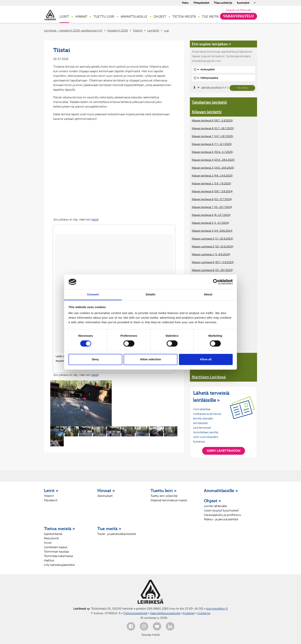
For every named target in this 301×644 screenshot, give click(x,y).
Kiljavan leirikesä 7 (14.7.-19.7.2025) (213, 136)
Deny (95, 359)
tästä (95, 219)
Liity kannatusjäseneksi (59, 565)
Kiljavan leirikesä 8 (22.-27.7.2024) (212, 199)
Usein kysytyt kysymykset (221, 510)
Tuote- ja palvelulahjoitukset (117, 534)
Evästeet (189, 613)
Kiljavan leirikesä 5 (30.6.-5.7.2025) (212, 152)
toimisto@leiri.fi (217, 609)
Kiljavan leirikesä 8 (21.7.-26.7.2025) (213, 128)
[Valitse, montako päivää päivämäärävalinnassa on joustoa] (196, 87)
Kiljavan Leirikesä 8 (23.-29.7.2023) (212, 270)
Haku (185, 3)
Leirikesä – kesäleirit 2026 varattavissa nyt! (73, 30)
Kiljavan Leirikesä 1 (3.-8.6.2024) (211, 254)
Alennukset (105, 496)
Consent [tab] (93, 295)
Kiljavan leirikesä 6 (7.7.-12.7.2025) (212, 144)
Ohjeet (160, 17)
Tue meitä (210, 17)
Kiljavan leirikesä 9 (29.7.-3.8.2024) (212, 191)
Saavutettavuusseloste (165, 613)
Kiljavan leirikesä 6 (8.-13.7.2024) (211, 215)
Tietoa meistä (184, 17)
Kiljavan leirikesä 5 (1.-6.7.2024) (210, 223)
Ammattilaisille (134, 17)
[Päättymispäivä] (223, 78)
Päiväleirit (51, 500)
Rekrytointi (51, 538)
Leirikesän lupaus (56, 547)
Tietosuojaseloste (135, 613)
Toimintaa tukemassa (58, 556)
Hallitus (49, 560)
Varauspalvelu (239, 16)
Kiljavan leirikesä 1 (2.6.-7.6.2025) (211, 184)
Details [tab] (150, 295)
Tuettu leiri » (164, 491)
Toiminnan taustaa (56, 552)
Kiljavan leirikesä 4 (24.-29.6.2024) (212, 231)
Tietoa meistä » (60, 529)
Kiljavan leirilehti (207, 112)
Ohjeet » (213, 501)
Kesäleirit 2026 (118, 30)
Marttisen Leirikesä (209, 377)
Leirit (64, 17)
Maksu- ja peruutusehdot (221, 519)
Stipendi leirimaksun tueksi (169, 500)
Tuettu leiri (104, 17)
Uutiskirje (204, 613)
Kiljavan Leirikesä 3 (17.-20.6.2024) (212, 239)
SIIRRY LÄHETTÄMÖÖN (224, 451)
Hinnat (81, 17)
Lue (166, 30)
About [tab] (208, 295)
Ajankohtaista (53, 534)
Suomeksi (243, 3)
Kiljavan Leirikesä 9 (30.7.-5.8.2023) (213, 262)
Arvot (48, 543)
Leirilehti (153, 30)
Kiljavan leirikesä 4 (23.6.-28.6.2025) (213, 160)
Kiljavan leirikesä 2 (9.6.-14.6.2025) (212, 176)
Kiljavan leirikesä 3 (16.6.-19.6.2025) (213, 168)
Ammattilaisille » (221, 491)
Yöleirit (138, 30)
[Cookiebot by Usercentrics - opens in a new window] (216, 282)
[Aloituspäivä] (223, 70)
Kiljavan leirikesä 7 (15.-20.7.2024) (212, 207)
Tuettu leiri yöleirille (164, 496)
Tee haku (242, 88)
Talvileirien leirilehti (209, 102)
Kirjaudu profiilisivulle (239, 10)
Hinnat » (106, 491)
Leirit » (51, 491)
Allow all (206, 359)
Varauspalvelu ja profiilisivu (222, 515)
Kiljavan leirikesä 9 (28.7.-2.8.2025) (212, 121)
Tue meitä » (109, 529)
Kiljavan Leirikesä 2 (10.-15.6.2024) (213, 247)
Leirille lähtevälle (215, 506)
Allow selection (150, 359)
